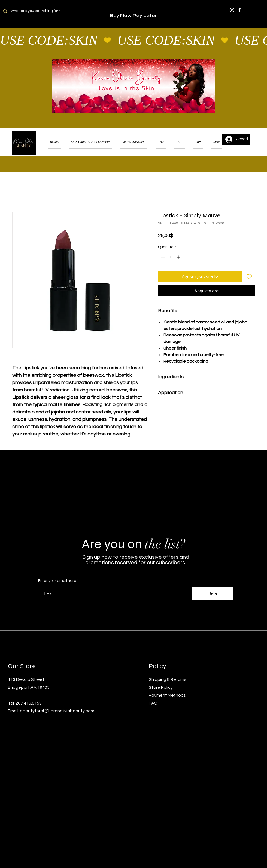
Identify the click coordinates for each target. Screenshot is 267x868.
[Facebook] (239, 10)
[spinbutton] (171, 257)
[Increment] (179, 257)
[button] (255, 135)
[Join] (213, 594)
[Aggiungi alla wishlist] (249, 276)
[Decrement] (162, 257)
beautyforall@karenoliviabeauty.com (57, 711)
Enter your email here (57, 581)
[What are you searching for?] (39, 11)
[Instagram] (232, 10)
